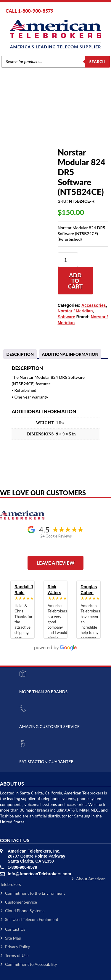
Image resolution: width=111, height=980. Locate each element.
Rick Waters (54, 590)
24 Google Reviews (56, 536)
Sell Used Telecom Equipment (29, 919)
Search (97, 62)
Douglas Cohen (89, 590)
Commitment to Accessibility (28, 964)
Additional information (70, 354)
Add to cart (75, 281)
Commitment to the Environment (32, 893)
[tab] (20, 354)
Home (7, 120)
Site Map (11, 938)
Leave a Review (56, 563)
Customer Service (18, 902)
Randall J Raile (24, 590)
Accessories (41, 120)
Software (62, 120)
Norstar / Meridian (75, 311)
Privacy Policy (15, 947)
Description (20, 354)
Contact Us (13, 929)
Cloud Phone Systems (22, 911)
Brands (22, 120)
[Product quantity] (68, 260)
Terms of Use (14, 955)
